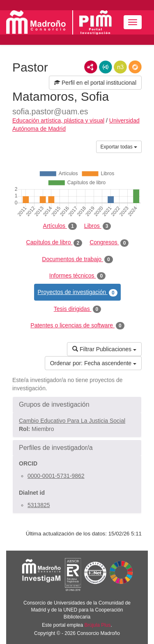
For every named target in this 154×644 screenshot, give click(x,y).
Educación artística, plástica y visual (58, 120)
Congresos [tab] (109, 243)
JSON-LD (106, 67)
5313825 (39, 505)
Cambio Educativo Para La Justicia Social (72, 421)
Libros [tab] (98, 226)
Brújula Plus (98, 625)
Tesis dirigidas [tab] (78, 309)
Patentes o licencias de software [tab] (77, 326)
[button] (77, 405)
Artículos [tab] (60, 226)
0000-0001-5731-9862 (56, 476)
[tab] (77, 405)
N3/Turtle (120, 67)
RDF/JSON (135, 67)
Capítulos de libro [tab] (54, 243)
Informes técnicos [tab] (77, 276)
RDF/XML (91, 67)
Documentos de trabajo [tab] (77, 259)
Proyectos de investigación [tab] (77, 292)
